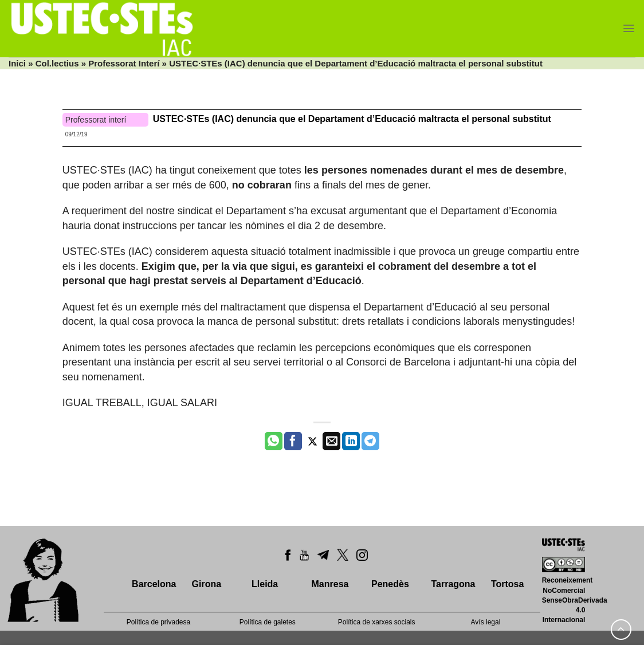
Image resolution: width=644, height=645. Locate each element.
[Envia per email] (331, 441)
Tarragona (453, 584)
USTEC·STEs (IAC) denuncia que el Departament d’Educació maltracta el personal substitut (352, 119)
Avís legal (486, 622)
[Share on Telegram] (370, 441)
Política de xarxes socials (377, 622)
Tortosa (507, 584)
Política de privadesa (158, 622)
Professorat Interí (124, 63)
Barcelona (154, 584)
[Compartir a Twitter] (313, 441)
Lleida (265, 584)
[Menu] (629, 28)
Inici (17, 63)
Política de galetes (268, 622)
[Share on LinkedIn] (351, 441)
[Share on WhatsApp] (274, 441)
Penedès (390, 584)
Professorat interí (96, 120)
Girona (207, 584)
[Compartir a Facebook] (293, 441)
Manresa (330, 584)
